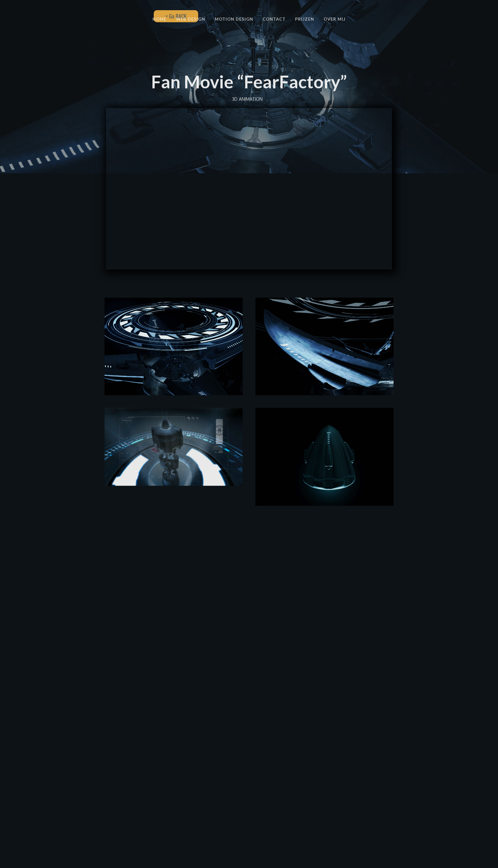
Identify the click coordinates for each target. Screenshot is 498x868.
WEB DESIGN (191, 19)
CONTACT (274, 19)
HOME (159, 19)
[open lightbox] (174, 356)
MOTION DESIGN (234, 19)
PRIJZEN (305, 19)
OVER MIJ (335, 19)
